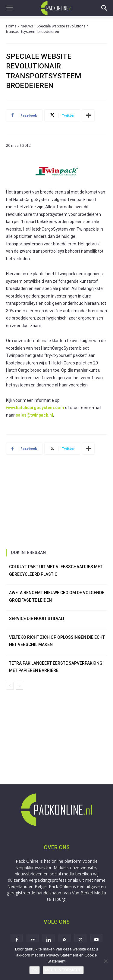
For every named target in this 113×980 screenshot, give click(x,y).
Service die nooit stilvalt (37, 619)
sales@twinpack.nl (34, 415)
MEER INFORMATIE (63, 970)
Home (11, 26)
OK (35, 970)
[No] (105, 961)
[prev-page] (10, 686)
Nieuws (27, 26)
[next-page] (19, 686)
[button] (10, 8)
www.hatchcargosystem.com (35, 408)
